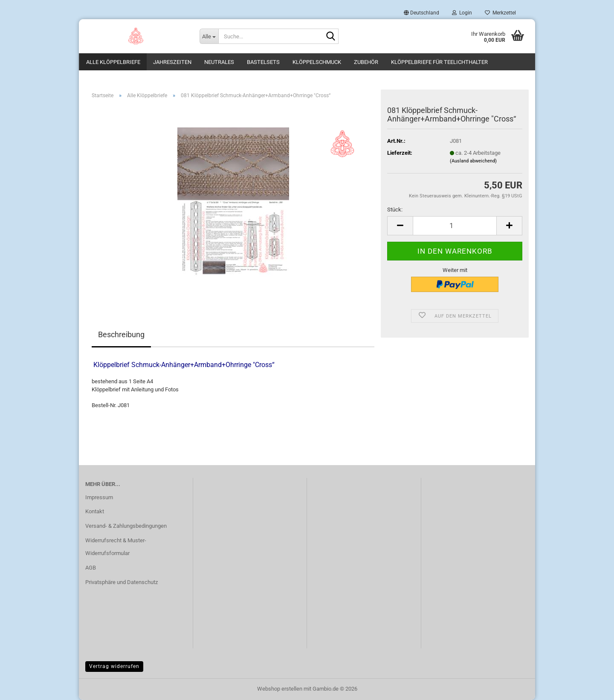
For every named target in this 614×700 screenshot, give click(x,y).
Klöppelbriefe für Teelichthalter (439, 62)
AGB (91, 568)
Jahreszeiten (172, 62)
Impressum (99, 497)
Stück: (395, 210)
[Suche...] (209, 36)
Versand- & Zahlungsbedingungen (126, 526)
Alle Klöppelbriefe (113, 62)
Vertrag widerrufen (114, 666)
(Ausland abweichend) (473, 161)
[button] (421, 13)
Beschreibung (121, 334)
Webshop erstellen (280, 689)
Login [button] (462, 13)
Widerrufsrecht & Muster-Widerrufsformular (116, 547)
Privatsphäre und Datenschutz (122, 582)
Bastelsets (263, 62)
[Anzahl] (455, 226)
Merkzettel (500, 13)
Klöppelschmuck (317, 62)
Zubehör (366, 62)
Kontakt (95, 511)
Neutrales (219, 62)
